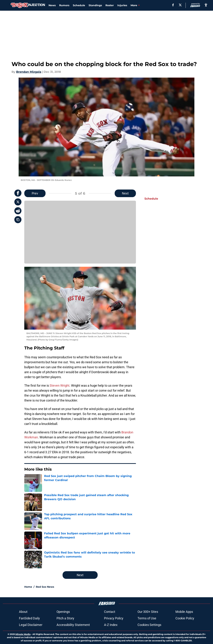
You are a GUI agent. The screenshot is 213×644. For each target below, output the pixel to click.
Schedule (79, 5)
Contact (110, 612)
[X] (180, 5)
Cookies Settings (149, 625)
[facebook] (173, 5)
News (52, 5)
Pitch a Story (65, 618)
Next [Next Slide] (125, 193)
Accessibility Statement (73, 625)
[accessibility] (206, 5)
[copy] (18, 220)
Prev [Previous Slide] (35, 193)
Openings (63, 612)
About (23, 612)
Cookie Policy (185, 618)
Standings (95, 5)
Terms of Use (147, 618)
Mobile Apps (184, 612)
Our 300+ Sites (148, 612)
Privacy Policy (114, 618)
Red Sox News (45, 587)
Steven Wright (60, 385)
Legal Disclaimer (31, 625)
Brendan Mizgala (29, 72)
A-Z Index (111, 625)
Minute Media (23, 634)
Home (28, 587)
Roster (110, 5)
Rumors (64, 5)
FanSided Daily (29, 618)
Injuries (122, 5)
